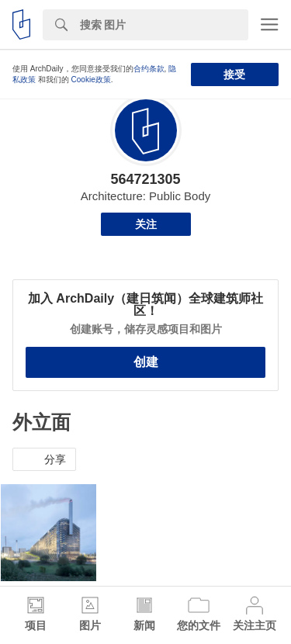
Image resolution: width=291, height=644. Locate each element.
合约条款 (149, 69)
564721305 (145, 179)
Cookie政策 (91, 80)
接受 (234, 74)
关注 (146, 224)
